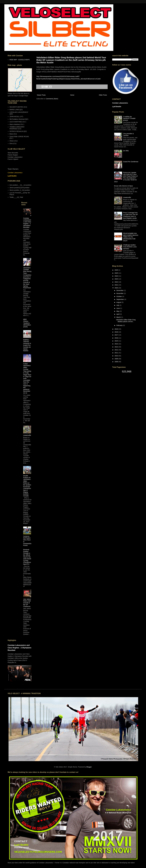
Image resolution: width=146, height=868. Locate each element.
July (118, 305)
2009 (117, 359)
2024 (117, 276)
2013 (117, 347)
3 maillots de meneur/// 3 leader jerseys (129, 118)
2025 (117, 273)
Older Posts (103, 95)
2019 (117, 329)
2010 (117, 356)
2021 (117, 285)
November (120, 293)
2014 (117, 344)
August (119, 302)
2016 (117, 338)
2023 (117, 279)
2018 (117, 332)
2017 (117, 335)
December (120, 290)
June (118, 308)
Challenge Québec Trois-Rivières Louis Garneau (130, 247)
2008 (117, 362)
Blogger (89, 767)
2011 (117, 353)
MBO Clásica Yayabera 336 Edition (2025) (27, 323)
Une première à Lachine (128, 135)
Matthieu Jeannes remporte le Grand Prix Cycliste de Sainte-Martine (27, 345)
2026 (117, 270)
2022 (117, 282)
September (120, 299)
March (119, 317)
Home (72, 95)
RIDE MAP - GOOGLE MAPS (20, 60)
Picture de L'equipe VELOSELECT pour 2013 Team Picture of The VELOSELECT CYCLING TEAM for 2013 (126, 177)
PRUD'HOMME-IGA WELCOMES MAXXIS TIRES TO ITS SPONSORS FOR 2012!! (131, 237)
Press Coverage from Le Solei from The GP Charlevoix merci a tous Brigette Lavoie (130, 215)
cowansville (27, 435)
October (119, 296)
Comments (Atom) (52, 99)
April (118, 314)
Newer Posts (41, 95)
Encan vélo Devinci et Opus (124, 186)
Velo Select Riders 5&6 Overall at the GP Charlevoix (27, 603)
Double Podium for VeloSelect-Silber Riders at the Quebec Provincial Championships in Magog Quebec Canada (27, 486)
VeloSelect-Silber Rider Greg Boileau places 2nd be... (126, 321)
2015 (117, 341)
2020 (117, 288)
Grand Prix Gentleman (131, 162)
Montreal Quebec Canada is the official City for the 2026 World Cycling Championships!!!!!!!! (27, 557)
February (120, 325)
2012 (117, 350)
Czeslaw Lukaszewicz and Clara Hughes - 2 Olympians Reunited (27, 223)
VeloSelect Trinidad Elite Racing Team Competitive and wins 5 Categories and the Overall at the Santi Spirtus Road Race (27, 278)
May (118, 311)
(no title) (126, 151)
